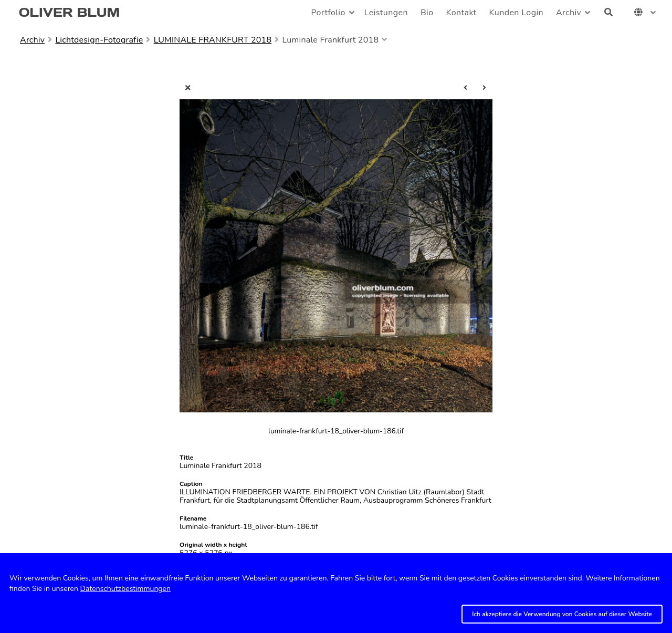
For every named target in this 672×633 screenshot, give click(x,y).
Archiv (569, 13)
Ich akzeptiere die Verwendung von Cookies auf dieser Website (562, 614)
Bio (427, 13)
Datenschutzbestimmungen (125, 589)
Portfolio (328, 13)
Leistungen (386, 13)
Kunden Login (516, 13)
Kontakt (461, 13)
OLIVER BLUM (69, 12)
